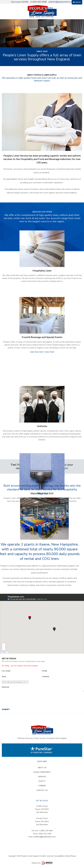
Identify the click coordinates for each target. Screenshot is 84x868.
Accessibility (59, 856)
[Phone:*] (61, 671)
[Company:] (61, 677)
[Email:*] (21, 677)
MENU (77, 2)
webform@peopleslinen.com (61, 2)
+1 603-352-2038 (38, 2)
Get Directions (42, 812)
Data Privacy (71, 856)
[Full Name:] (21, 671)
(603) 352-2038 (45, 834)
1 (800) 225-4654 (46, 831)
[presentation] (20, 702)
